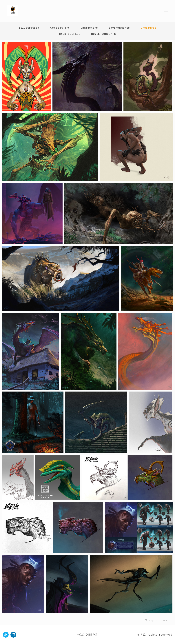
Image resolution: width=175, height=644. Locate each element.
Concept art (60, 28)
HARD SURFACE (70, 34)
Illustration (29, 28)
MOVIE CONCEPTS (104, 34)
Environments (119, 28)
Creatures (148, 28)
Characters (89, 28)
